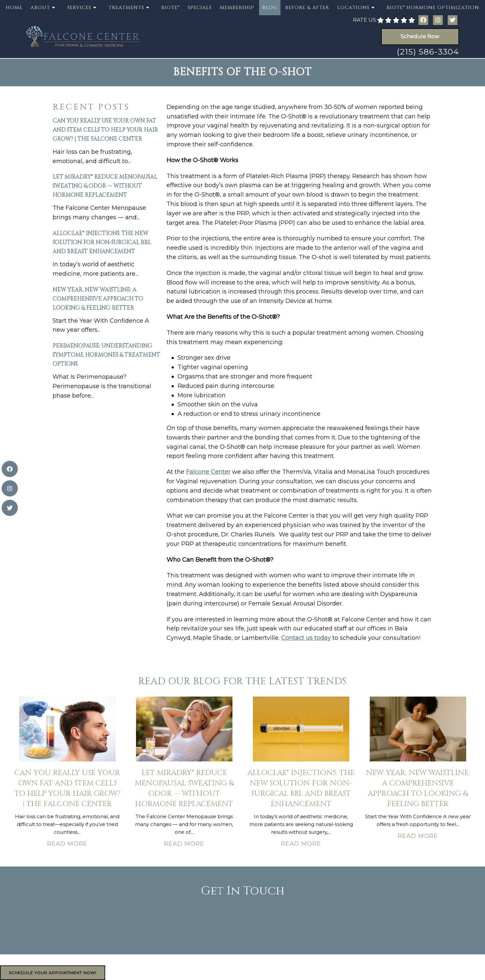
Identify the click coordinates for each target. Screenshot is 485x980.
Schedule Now (420, 36)
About (40, 8)
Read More (67, 844)
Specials (200, 8)
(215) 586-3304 (428, 52)
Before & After (307, 8)
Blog (270, 8)
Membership (237, 8)
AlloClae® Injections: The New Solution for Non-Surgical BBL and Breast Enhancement (102, 242)
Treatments (126, 8)
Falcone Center (208, 472)
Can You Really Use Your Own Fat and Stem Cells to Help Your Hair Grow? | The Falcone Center (105, 130)
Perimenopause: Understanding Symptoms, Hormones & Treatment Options (106, 355)
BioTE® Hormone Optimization (433, 8)
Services (79, 8)
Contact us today (306, 638)
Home (14, 8)
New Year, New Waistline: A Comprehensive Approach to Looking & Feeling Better (98, 299)
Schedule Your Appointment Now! (53, 973)
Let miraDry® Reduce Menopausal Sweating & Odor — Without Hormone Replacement (105, 186)
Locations (353, 8)
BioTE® (170, 8)
